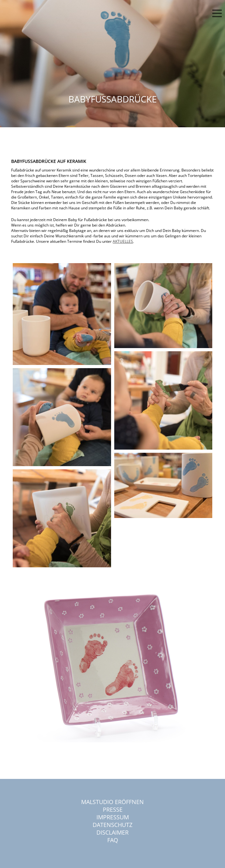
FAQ (113, 840)
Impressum (113, 817)
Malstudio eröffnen (112, 802)
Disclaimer (112, 832)
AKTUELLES (123, 241)
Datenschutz (112, 825)
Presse (113, 809)
